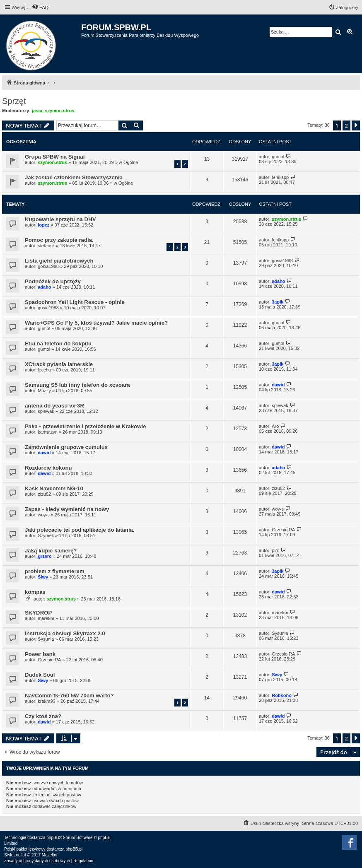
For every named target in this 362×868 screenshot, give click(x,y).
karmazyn (48, 432)
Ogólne (131, 162)
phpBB (53, 838)
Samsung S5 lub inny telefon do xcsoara (77, 385)
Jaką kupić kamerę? (51, 551)
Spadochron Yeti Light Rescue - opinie (75, 302)
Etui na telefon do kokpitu (58, 344)
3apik (278, 302)
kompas (35, 592)
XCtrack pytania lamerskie (59, 364)
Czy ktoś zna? (43, 716)
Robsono (282, 695)
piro (275, 550)
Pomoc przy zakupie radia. (59, 240)
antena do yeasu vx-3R (54, 406)
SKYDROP (38, 613)
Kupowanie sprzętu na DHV (60, 219)
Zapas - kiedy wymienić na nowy (67, 509)
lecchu (44, 370)
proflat (20, 855)
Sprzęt (14, 101)
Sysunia (46, 639)
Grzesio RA (283, 530)
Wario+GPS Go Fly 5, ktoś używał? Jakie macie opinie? (96, 323)
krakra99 (47, 701)
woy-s (44, 515)
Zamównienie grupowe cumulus (66, 447)
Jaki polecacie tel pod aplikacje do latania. (80, 530)
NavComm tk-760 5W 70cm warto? (69, 696)
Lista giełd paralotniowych (59, 261)
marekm (46, 618)
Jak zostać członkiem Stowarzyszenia (74, 177)
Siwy (43, 577)
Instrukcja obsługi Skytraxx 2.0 (65, 633)
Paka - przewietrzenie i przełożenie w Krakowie (85, 426)
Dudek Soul (40, 675)
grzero (45, 556)
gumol (278, 157)
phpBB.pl (74, 849)
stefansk (46, 246)
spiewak (46, 411)
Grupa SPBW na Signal (55, 157)
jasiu (37, 111)
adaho (44, 287)
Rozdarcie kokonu (48, 468)
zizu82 (44, 494)
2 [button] (346, 125)
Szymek (46, 535)
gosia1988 (48, 266)
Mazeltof (50, 855)
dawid (278, 385)
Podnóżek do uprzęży (53, 281)
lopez (43, 225)
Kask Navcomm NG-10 (54, 488)
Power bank (40, 654)
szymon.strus (59, 111)
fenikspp (280, 177)
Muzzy (44, 391)
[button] (356, 125)
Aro (275, 426)
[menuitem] (40, 7)
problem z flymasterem (55, 571)
